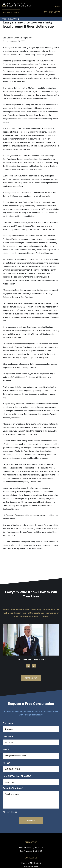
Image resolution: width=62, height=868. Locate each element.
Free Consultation (10, 19)
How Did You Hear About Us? (17, 776)
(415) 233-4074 (51, 12)
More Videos (31, 678)
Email (7, 750)
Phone (8, 763)
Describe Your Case (14, 788)
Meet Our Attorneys (11, 12)
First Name (10, 723)
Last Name (10, 736)
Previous (28, 666)
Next (34, 666)
